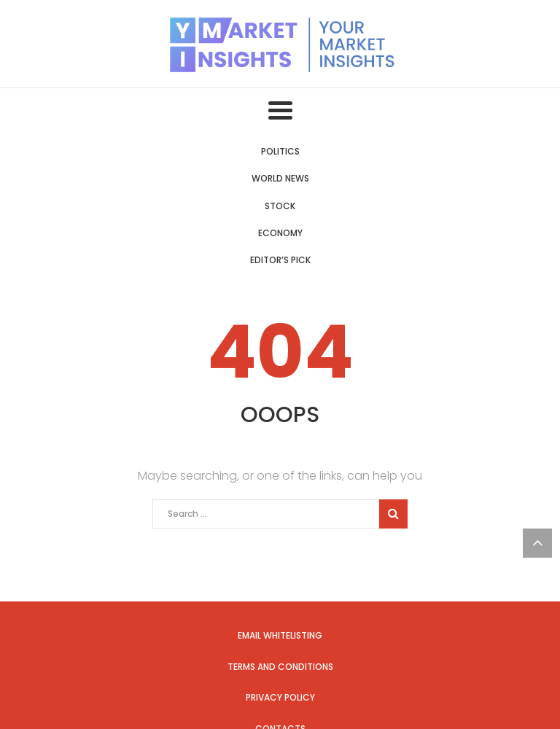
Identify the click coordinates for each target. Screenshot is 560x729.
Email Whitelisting (280, 635)
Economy (280, 233)
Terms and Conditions (280, 667)
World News (280, 178)
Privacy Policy (280, 697)
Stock (280, 206)
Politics (280, 151)
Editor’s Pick (280, 260)
